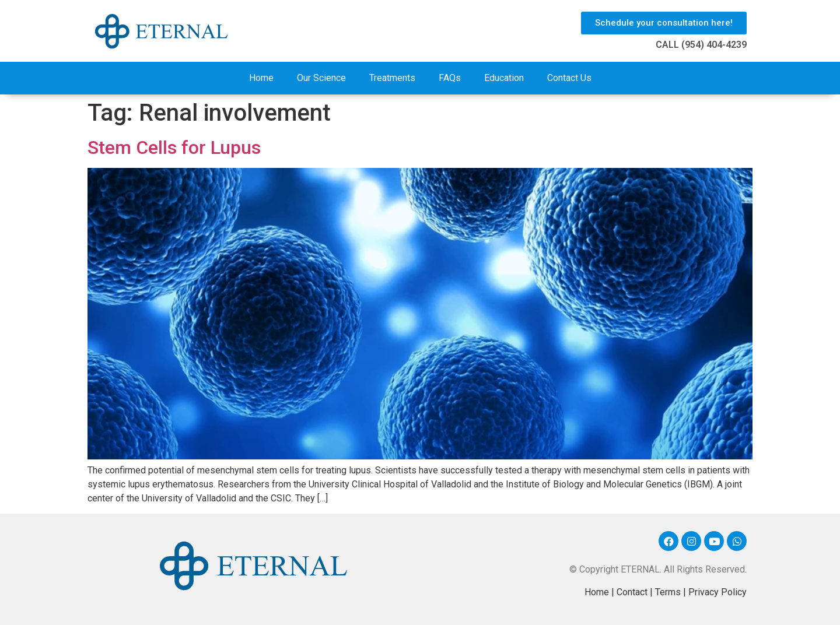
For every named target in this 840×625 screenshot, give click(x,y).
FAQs (450, 78)
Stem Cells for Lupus (174, 148)
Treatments (392, 78)
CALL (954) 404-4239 (701, 45)
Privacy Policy (717, 592)
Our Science (321, 78)
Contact (632, 592)
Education (504, 78)
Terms (668, 592)
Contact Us (569, 78)
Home (261, 78)
